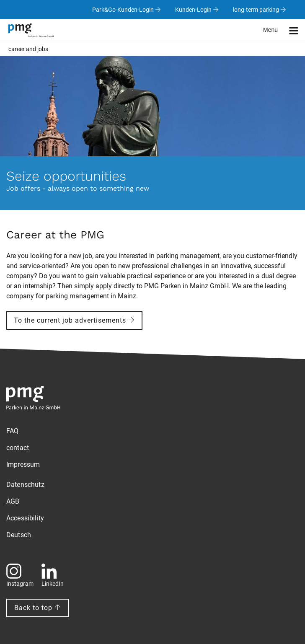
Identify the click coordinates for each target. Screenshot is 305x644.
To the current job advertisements (74, 320)
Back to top (38, 608)
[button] (284, 30)
